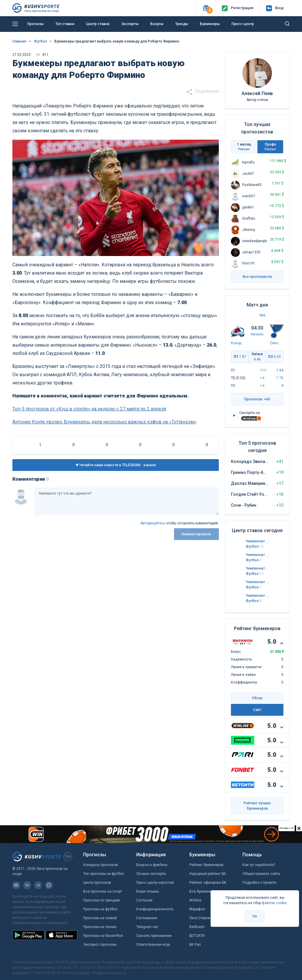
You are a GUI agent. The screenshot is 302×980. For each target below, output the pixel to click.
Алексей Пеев (257, 93)
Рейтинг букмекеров (206, 865)
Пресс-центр (243, 24)
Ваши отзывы (148, 891)
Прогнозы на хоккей (100, 918)
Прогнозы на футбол (100, 909)
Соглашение (147, 918)
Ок (255, 916)
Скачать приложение (154, 936)
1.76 (280, 378)
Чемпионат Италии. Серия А (257, 555)
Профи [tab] (270, 147)
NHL (263, 315)
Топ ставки (65, 24)
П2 (274, 357)
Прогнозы (35, 24)
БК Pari (195, 945)
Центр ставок (98, 24)
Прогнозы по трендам (101, 900)
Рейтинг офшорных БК (208, 883)
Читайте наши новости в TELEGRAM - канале (116, 465)
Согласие (144, 900)
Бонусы (157, 24)
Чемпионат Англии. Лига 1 (257, 568)
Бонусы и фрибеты (152, 865)
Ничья (257, 357)
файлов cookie (274, 903)
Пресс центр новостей (155, 883)
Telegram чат (147, 927)
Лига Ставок (200, 918)
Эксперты (130, 24)
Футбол (255, 547)
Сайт (257, 710)
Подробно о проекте (259, 883)
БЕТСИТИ (197, 936)
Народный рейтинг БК (208, 874)
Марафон (197, 909)
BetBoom (197, 927)
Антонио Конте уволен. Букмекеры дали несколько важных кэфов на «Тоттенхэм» (104, 422)
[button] (206, 8)
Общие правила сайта (261, 874)
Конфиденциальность (155, 909)
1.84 (280, 370)
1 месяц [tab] (244, 147)
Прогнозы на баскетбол (103, 936)
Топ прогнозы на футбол (104, 874)
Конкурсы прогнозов (101, 865)
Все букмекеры (202, 891)
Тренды (182, 24)
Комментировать (196, 534)
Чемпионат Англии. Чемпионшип (257, 541)
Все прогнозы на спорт (102, 891)
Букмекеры (210, 24)
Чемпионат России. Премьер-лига (257, 582)
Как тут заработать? (259, 865)
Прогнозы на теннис (100, 927)
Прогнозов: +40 (257, 399)
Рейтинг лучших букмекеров (257, 806)
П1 (240, 357)
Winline (195, 900)
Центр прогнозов (97, 883)
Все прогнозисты (257, 277)
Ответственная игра (153, 945)
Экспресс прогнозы (100, 945)
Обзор (257, 698)
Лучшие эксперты (151, 874)
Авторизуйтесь (153, 523)
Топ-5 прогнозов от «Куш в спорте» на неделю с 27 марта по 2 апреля (89, 409)
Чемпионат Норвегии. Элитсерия (257, 596)
